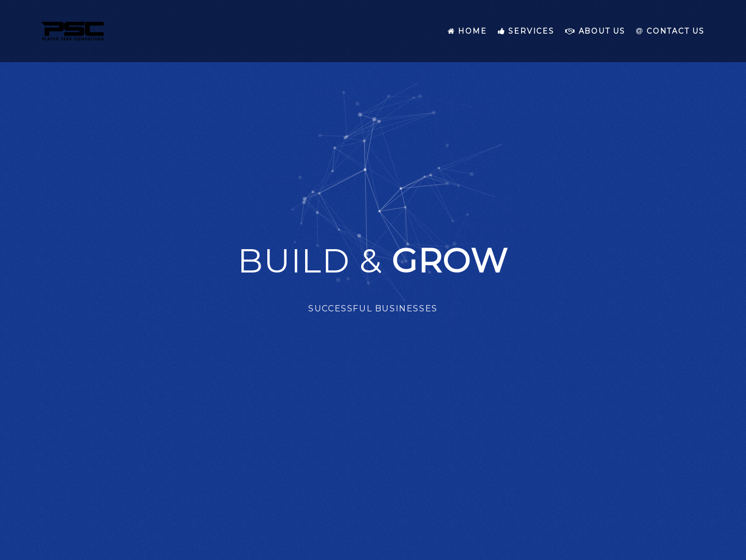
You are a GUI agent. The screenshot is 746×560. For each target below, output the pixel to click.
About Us (595, 31)
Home (467, 31)
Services (526, 31)
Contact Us (670, 31)
